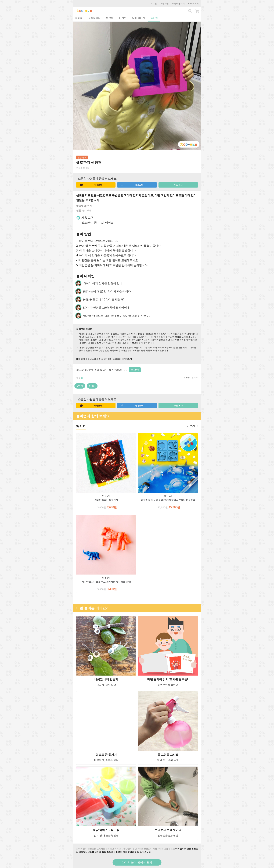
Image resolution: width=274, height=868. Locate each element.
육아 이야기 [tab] (138, 18)
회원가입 (164, 3)
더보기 (192, 426)
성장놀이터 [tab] (94, 18)
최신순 (195, 378)
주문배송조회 (178, 3)
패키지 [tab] (79, 18)
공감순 (187, 378)
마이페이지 (193, 3)
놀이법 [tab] (154, 18)
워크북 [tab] (110, 18)
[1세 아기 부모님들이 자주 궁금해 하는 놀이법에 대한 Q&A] (104, 359)
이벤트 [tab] (123, 18)
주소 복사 (178, 185)
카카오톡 (91, 185)
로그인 (154, 3)
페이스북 (132, 185)
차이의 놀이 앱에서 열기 (137, 862)
